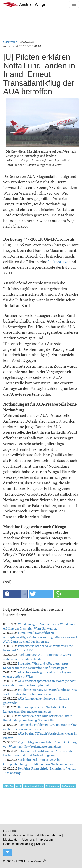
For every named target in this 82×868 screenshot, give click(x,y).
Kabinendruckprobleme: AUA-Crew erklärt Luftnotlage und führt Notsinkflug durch (39, 753)
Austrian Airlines (34, 786)
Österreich (10, 42)
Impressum (45, 840)
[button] (15, 594)
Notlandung (52, 786)
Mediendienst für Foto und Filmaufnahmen (32, 835)
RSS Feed (10, 831)
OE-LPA (9, 786)
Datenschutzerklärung (18, 844)
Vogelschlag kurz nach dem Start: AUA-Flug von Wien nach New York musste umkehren (40, 744)
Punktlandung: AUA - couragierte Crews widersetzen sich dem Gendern (37, 657)
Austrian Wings (24, 4)
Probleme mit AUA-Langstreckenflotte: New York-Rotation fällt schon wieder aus (40, 692)
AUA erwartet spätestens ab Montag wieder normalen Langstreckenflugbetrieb (39, 683)
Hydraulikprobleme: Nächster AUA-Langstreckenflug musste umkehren (35, 709)
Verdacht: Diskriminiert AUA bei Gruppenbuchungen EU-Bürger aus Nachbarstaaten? (38, 762)
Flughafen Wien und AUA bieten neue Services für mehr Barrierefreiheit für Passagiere (36, 665)
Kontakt (41, 844)
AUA (19, 786)
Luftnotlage (58, 262)
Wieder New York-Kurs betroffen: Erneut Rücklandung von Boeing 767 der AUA (38, 718)
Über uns (29, 840)
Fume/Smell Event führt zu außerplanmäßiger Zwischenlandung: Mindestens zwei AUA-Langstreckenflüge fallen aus (40, 637)
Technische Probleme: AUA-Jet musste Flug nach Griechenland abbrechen (40, 727)
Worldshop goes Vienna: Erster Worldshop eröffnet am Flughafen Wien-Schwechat (39, 626)
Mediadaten (11, 840)
